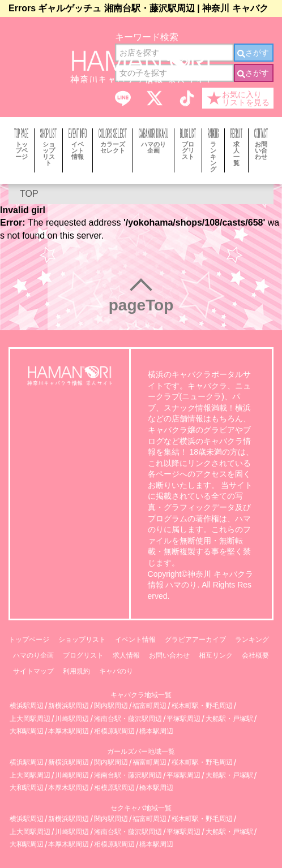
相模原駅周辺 (114, 731)
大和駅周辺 (27, 731)
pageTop (141, 305)
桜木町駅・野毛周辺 (202, 706)
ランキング (252, 640)
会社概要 (255, 655)
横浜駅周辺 (27, 706)
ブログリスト (83, 655)
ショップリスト (82, 640)
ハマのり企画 (33, 655)
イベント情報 (135, 640)
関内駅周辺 (111, 706)
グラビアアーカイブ (195, 640)
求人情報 (126, 655)
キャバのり (116, 671)
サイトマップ (33, 671)
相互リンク (216, 655)
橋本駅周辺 (156, 731)
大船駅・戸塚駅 (229, 719)
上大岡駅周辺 (30, 719)
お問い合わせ (169, 655)
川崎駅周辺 (72, 719)
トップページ (29, 640)
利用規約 (76, 671)
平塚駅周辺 (183, 719)
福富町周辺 (149, 706)
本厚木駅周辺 (69, 731)
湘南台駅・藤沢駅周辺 (128, 719)
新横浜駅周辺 (69, 706)
